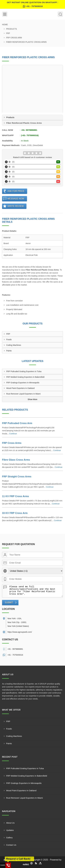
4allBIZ (26, 864)
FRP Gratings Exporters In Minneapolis (23, 383)
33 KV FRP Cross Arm (15, 513)
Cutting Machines (14, 345)
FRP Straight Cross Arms (17, 477)
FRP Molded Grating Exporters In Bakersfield (25, 377)
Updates (10, 830)
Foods (9, 340)
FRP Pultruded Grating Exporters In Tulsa (24, 371)
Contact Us (11, 845)
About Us (10, 823)
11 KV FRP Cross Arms (15, 496)
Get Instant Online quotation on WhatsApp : (32, 5)
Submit (9, 602)
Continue (13, 434)
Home (5, 25)
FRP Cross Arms (12, 443)
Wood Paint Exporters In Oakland (20, 388)
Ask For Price (16, 191)
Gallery (9, 838)
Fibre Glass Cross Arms (16, 460)
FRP (8, 33)
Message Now (16, 199)
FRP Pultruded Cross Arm (17, 423)
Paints (9, 351)
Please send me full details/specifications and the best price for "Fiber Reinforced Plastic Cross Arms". (35, 591)
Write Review (16, 206)
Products (12, 29)
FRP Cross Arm (14, 38)
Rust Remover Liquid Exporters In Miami (23, 394)
